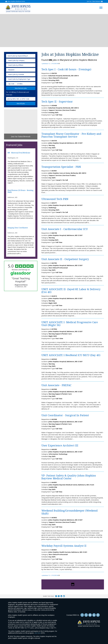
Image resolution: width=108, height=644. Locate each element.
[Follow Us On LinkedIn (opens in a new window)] (94, 615)
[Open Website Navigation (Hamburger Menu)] (102, 5)
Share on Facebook (56, 596)
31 (52, 63)
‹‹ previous (45, 63)
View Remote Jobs (21, 88)
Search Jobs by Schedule (16, 74)
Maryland (11, 70)
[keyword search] (21, 56)
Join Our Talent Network (94, 1)
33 (56, 63)
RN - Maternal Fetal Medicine (19, 153)
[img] (18, 9)
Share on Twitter (59, 596)
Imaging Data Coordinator (18, 228)
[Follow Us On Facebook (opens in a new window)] (82, 615)
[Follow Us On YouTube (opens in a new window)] (90, 615)
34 (57, 63)
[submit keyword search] (33, 56)
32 (54, 63)
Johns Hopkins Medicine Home (16, 1)
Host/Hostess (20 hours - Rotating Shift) (21, 191)
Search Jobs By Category (16, 60)
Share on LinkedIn (61, 596)
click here (38, 633)
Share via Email (64, 596)
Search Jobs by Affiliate (16, 65)
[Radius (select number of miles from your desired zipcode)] (23, 84)
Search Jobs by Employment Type (19, 79)
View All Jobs (21, 103)
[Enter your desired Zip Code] (11, 84)
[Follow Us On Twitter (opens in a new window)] (86, 615)
